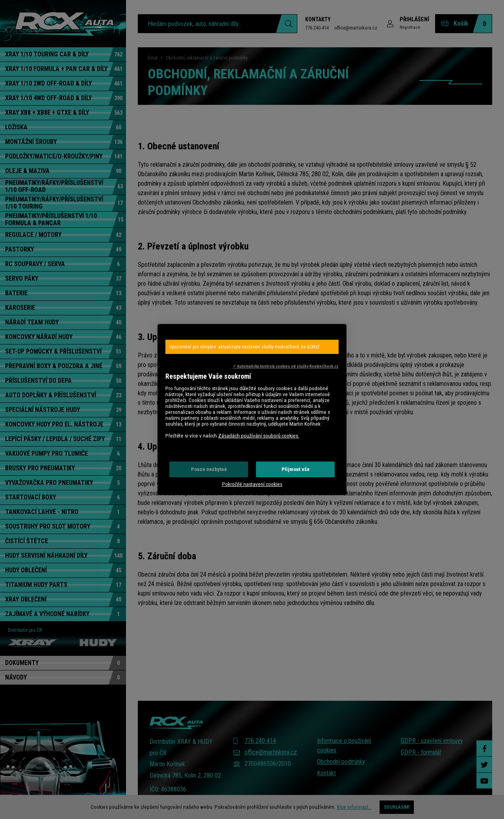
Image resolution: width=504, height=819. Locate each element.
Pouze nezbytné (209, 469)
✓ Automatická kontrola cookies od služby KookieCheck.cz (286, 366)
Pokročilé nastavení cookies (252, 484)
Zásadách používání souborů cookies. (259, 436)
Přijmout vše (296, 469)
